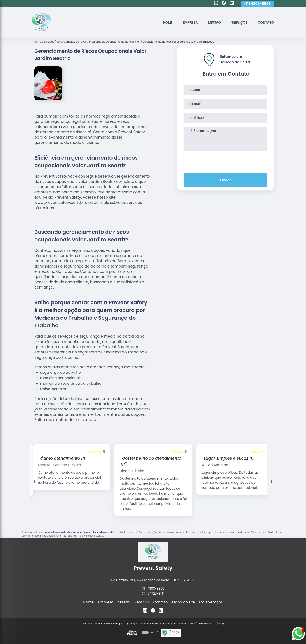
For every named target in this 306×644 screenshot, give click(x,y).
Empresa (186, 22)
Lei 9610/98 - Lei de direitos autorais (84, 536)
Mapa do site (183, 602)
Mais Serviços (211, 602)
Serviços (237, 22)
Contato (265, 22)
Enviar (225, 180)
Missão (211, 22)
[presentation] (225, 161)
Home (163, 22)
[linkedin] (232, 4)
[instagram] (216, 4)
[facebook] (224, 4)
